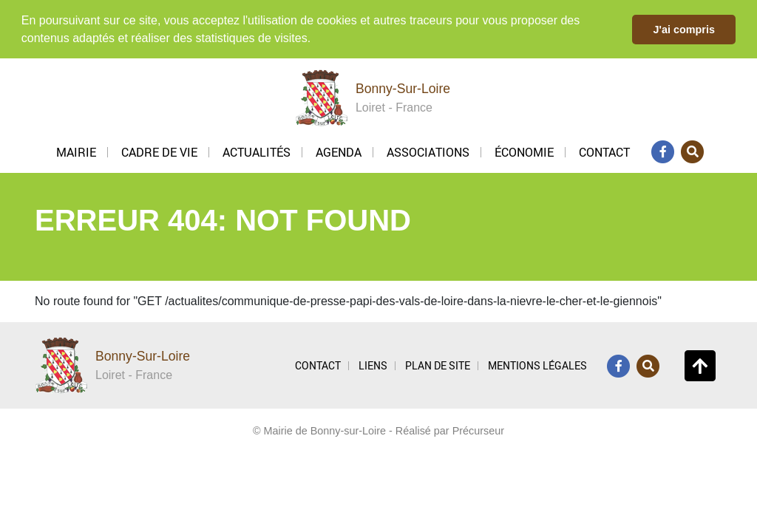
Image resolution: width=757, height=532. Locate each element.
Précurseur (478, 430)
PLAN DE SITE (438, 365)
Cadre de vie (159, 151)
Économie (524, 151)
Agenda (339, 151)
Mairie (76, 151)
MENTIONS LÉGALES (537, 365)
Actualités (257, 151)
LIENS (373, 365)
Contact (604, 151)
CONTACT (318, 365)
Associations (428, 151)
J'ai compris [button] (683, 30)
